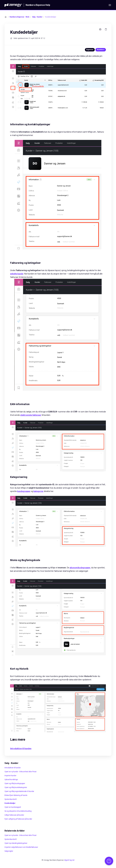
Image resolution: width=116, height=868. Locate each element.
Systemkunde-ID (11, 799)
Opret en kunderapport (13, 807)
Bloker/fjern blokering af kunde (16, 795)
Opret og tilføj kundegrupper (15, 783)
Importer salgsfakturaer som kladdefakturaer (21, 847)
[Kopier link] (106, 29)
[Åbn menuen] (110, 5)
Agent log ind (69, 860)
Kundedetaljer (51, 17)
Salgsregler (9, 851)
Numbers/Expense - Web (19, 17)
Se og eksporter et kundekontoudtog (18, 811)
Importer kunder (10, 776)
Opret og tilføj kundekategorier (16, 787)
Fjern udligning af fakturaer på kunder (18, 819)
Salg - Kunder (37, 17)
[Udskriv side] (100, 29)
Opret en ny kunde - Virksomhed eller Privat (20, 772)
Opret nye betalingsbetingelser (16, 843)
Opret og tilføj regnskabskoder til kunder (19, 791)
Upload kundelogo (11, 780)
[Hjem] (13, 5)
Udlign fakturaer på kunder (14, 815)
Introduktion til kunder (13, 768)
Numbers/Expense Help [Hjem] (38, 5)
